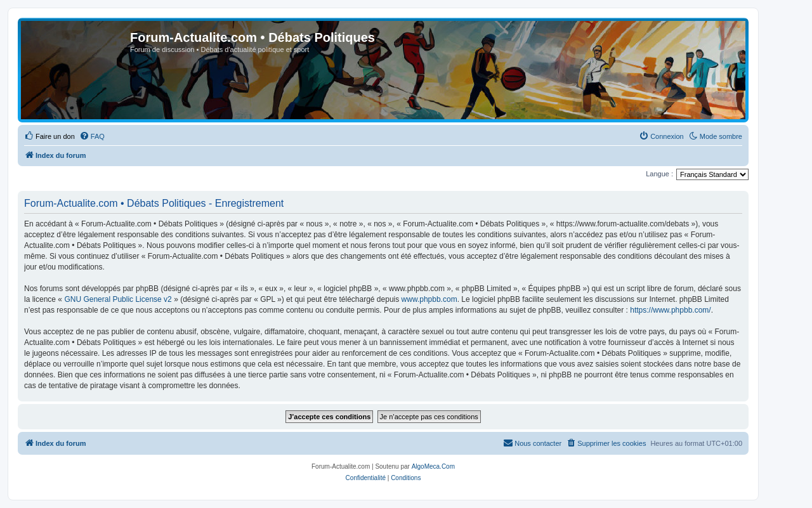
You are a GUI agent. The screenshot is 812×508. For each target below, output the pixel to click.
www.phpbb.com (429, 299)
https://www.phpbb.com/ (670, 310)
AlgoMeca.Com (433, 466)
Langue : (659, 174)
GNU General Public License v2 (118, 299)
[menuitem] (49, 136)
